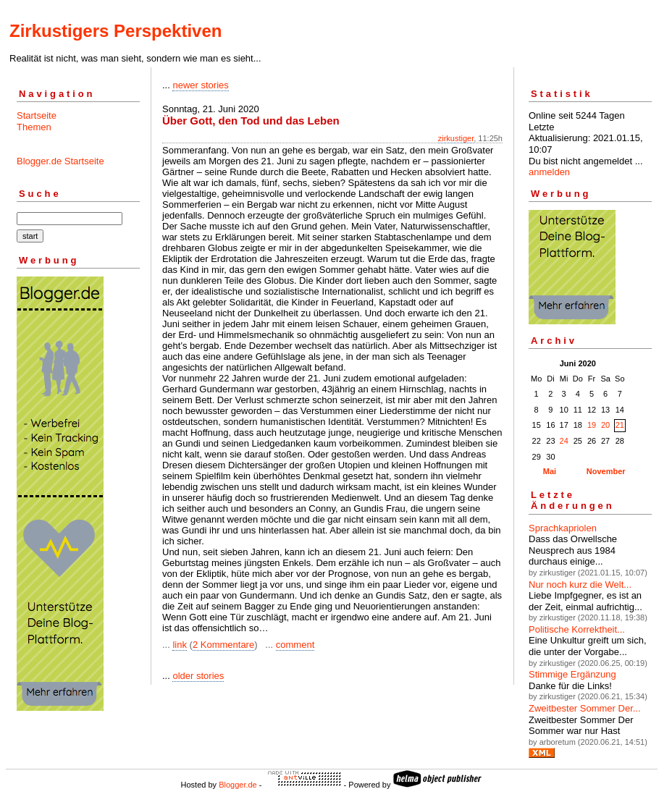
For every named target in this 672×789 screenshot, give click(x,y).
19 (592, 425)
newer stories (200, 85)
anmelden (549, 172)
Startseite (37, 115)
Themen (34, 127)
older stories (198, 676)
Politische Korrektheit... (577, 629)
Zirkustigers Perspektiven (115, 31)
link (180, 645)
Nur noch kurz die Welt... (580, 585)
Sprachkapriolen (563, 528)
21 (620, 425)
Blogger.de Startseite (60, 161)
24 (564, 441)
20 (605, 425)
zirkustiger (456, 138)
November (606, 471)
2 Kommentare (223, 645)
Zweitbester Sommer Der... (585, 708)
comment (295, 645)
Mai (550, 471)
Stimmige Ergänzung (572, 674)
